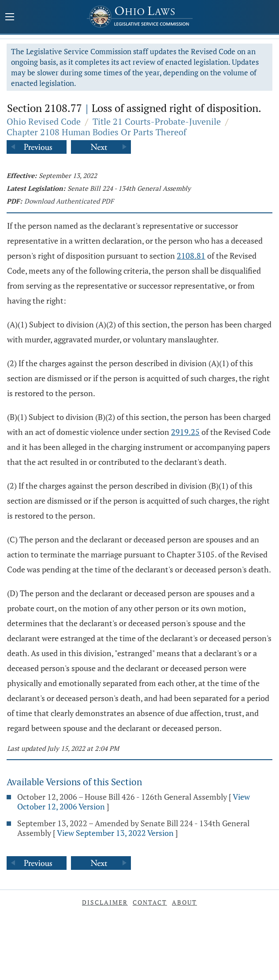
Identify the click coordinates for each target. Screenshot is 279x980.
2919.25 (185, 432)
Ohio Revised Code (44, 121)
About (184, 902)
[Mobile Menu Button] (10, 18)
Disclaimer (105, 902)
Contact (150, 902)
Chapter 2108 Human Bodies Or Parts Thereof (97, 132)
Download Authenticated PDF (69, 201)
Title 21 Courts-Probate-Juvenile (157, 121)
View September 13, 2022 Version (115, 833)
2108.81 (191, 256)
